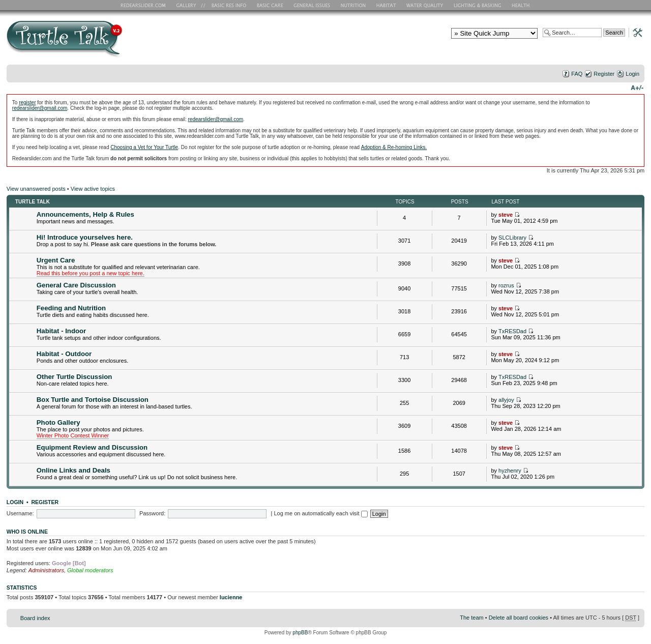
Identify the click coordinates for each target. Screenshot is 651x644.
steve (506, 215)
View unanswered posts (36, 189)
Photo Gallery (58, 422)
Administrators (46, 570)
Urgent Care (56, 260)
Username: (20, 513)
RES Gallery (189, 5)
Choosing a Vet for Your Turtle (144, 147)
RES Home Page (145, 5)
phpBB (300, 633)
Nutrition (354, 5)
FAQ (577, 74)
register (27, 103)
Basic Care (270, 5)
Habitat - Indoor (61, 331)
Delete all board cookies (519, 618)
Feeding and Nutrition (71, 308)
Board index (35, 618)
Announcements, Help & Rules (85, 214)
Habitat (387, 5)
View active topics (93, 189)
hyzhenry (510, 471)
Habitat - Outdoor (64, 354)
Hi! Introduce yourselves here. (85, 237)
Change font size (637, 87)
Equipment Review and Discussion (92, 447)
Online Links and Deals (73, 470)
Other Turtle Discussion (75, 377)
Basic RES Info (226, 5)
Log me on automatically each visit (320, 513)
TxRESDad (512, 331)
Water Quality (425, 5)
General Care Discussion (76, 285)
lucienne (231, 597)
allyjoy (506, 400)
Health (522, 5)
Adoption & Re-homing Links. (394, 147)
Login (632, 74)
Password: (152, 513)
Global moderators (90, 570)
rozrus (506, 285)
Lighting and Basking (478, 5)
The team (471, 618)
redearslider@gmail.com (40, 108)
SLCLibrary (512, 238)
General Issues (313, 5)
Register (604, 74)
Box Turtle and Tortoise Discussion (93, 400)
